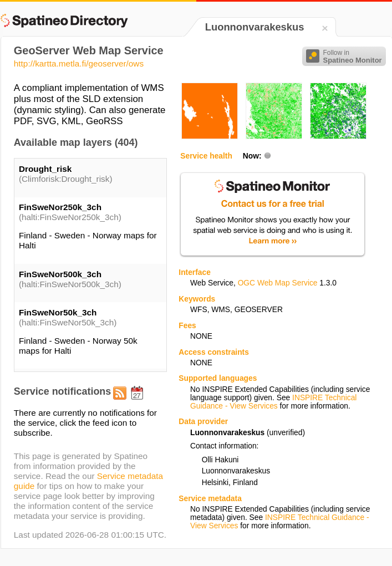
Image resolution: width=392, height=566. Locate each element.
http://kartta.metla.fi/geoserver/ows (79, 63)
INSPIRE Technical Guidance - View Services (273, 402)
